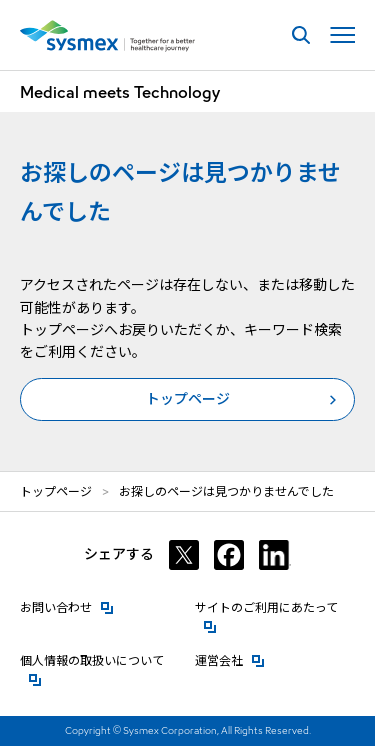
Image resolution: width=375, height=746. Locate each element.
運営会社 (230, 659)
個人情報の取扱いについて (100, 659)
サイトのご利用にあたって (275, 606)
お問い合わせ (67, 606)
